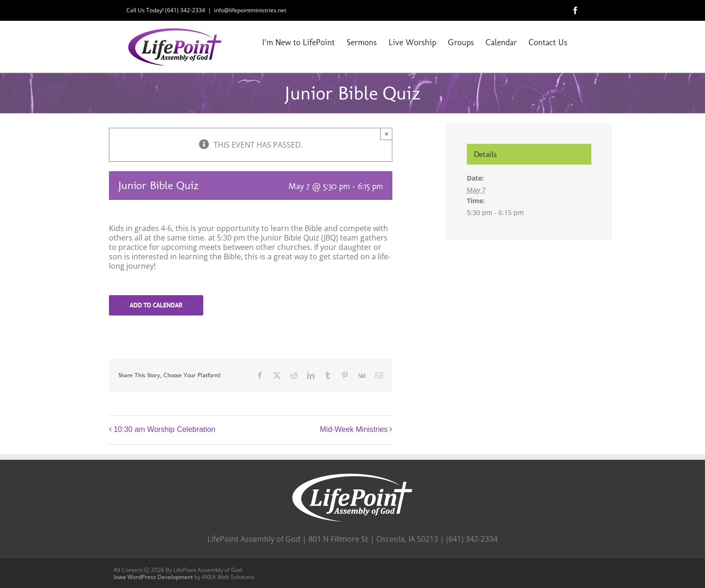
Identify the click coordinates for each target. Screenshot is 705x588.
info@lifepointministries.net (250, 10)
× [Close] (386, 134)
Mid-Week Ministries (354, 429)
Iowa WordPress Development (153, 577)
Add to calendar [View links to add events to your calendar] (156, 305)
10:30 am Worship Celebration (165, 429)
